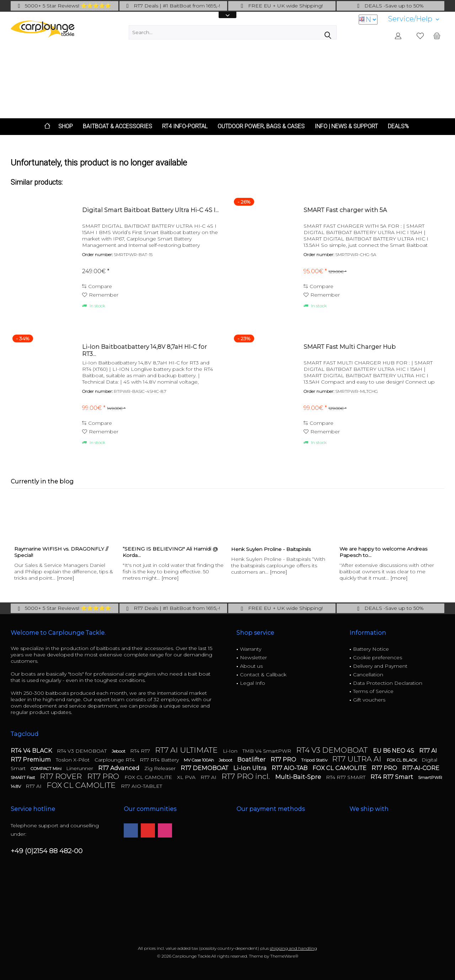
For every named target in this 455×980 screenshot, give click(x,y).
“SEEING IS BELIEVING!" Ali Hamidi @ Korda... (170, 552)
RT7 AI (428, 751)
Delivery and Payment (380, 666)
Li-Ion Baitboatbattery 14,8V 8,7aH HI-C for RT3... (144, 350)
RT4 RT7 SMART (346, 777)
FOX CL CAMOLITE (340, 768)
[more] (66, 578)
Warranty (251, 649)
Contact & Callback (263, 675)
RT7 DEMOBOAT (205, 768)
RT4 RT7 (141, 751)
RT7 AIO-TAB (290, 768)
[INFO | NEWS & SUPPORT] (346, 127)
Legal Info (253, 683)
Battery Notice (371, 649)
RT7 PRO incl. (247, 776)
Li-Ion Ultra (251, 768)
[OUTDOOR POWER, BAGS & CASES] (261, 127)
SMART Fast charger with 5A (345, 210)
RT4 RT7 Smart (392, 777)
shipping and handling (293, 948)
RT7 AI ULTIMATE (187, 750)
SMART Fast (23, 777)
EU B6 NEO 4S (394, 751)
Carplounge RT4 (115, 760)
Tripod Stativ (315, 760)
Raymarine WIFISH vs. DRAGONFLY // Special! (61, 552)
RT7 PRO (284, 760)
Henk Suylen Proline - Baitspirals (271, 549)
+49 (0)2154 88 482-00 (47, 851)
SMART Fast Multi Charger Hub (350, 347)
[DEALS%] (398, 127)
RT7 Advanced (119, 768)
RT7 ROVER (62, 776)
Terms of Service (373, 691)
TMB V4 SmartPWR (267, 751)
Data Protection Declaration (388, 683)
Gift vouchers (369, 700)
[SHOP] (66, 127)
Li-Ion (231, 751)
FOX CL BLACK (402, 760)
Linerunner (80, 768)
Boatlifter (252, 760)
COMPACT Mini (47, 768)
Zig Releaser (161, 768)
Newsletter (253, 657)
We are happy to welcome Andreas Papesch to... (383, 552)
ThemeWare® (284, 956)
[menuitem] (414, 19)
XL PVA (187, 777)
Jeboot (119, 751)
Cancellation (368, 675)
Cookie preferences (378, 657)
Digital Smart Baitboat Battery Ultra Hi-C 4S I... (150, 210)
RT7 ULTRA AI (358, 759)
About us (251, 666)
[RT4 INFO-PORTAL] (185, 127)
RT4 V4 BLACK (32, 751)
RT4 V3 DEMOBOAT (82, 751)
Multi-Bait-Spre (299, 777)
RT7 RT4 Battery (160, 760)
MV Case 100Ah (199, 760)
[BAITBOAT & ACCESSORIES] (117, 127)
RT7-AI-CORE (421, 768)
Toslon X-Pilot (73, 760)
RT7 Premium (31, 760)
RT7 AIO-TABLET (141, 786)
